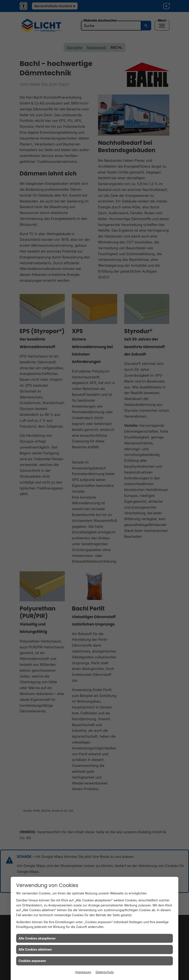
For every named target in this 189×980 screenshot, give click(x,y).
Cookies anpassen (32, 961)
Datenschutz (105, 972)
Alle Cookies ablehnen (35, 949)
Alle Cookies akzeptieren (37, 938)
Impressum (83, 972)
